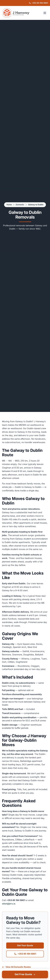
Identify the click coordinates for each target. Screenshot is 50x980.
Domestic (20, 205)
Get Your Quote (25, 946)
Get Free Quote (25, 974)
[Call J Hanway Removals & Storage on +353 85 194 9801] (38, 3)
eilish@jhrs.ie (9, 904)
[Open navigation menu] (45, 13)
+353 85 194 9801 (25, 954)
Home (9, 205)
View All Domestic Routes (16, 967)
